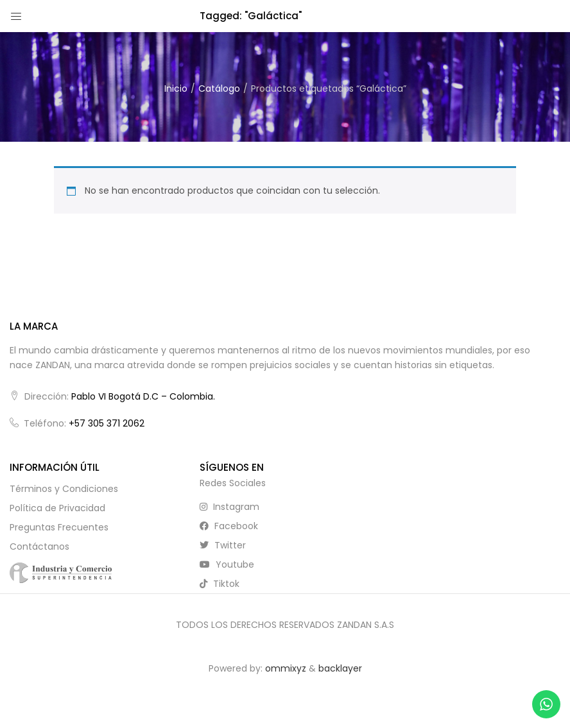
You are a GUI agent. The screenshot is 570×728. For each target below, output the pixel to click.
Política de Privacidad (57, 508)
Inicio (176, 89)
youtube (227, 564)
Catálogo (219, 89)
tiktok (220, 584)
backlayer (340, 668)
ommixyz (286, 668)
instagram (229, 507)
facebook (229, 526)
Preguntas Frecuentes (59, 527)
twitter (223, 545)
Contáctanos (39, 546)
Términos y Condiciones (64, 489)
